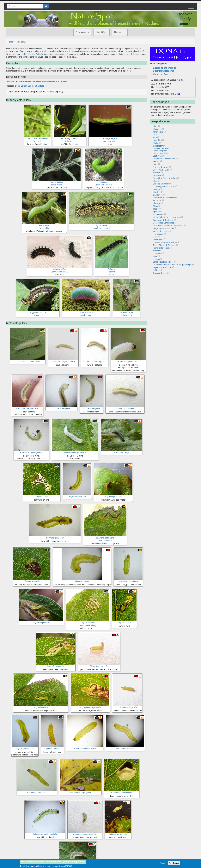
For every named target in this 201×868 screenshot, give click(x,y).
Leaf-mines (158, 156)
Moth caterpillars (161, 151)
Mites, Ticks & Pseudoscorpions (167, 217)
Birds (155, 126)
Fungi (155, 256)
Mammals (157, 129)
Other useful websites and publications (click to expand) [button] (35, 92)
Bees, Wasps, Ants (161, 170)
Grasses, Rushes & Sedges (165, 242)
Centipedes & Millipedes (163, 223)
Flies (155, 181)
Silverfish (157, 203)
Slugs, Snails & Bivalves (163, 228)
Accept (163, 863)
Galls (155, 237)
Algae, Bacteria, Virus (162, 267)
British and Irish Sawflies (32, 86)
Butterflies (157, 140)
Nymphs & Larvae (161, 167)
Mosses (156, 251)
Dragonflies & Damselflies (164, 159)
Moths (156, 143)
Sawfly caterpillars (161, 153)
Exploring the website (164, 68)
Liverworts (157, 253)
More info (69, 866)
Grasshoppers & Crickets (164, 187)
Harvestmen (158, 214)
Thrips (156, 209)
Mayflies (157, 192)
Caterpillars (158, 146)
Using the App (161, 74)
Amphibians (158, 132)
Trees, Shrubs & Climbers (164, 245)
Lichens (156, 259)
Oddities (157, 270)
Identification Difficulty (34, 54)
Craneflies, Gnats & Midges (165, 178)
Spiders (156, 212)
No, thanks (174, 863)
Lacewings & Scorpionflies (164, 198)
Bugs (155, 164)
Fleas (155, 206)
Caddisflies (158, 195)
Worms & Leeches (161, 231)
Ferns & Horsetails (161, 248)
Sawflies (157, 173)
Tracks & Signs (160, 273)
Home (10, 42)
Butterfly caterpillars (162, 148)
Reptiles (157, 135)
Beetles (156, 161)
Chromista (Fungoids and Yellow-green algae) (173, 265)
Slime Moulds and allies (163, 262)
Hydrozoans (158, 234)
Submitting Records (164, 71)
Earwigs (156, 189)
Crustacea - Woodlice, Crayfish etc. (168, 226)
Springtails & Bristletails (163, 220)
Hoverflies (157, 175)
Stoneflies (157, 201)
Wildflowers (158, 240)
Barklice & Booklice (161, 184)
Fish (155, 137)
